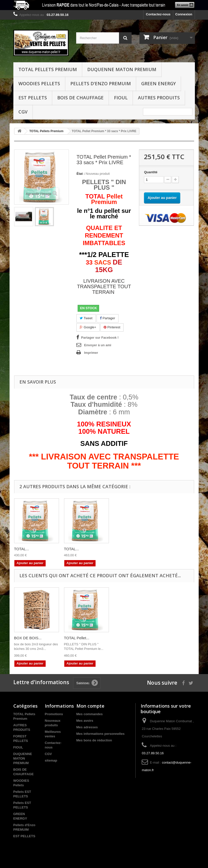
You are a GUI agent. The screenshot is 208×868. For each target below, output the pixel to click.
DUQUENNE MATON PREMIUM (122, 69)
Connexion (184, 14)
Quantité (151, 172)
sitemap (51, 760)
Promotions (54, 714)
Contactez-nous (158, 14)
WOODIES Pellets (39, 83)
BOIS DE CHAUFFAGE (80, 98)
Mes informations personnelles (100, 734)
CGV (23, 112)
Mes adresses (87, 727)
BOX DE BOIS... (28, 638)
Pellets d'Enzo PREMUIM (101, 83)
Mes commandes (90, 714)
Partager (107, 318)
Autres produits (159, 98)
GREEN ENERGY (158, 83)
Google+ (88, 327)
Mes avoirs (85, 721)
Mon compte (90, 706)
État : (81, 174)
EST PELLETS (33, 98)
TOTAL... (22, 549)
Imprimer (91, 353)
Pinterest (112, 327)
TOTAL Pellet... (77, 638)
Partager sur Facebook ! (100, 338)
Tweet (86, 318)
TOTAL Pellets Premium (48, 69)
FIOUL (121, 98)
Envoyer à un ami (98, 345)
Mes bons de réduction (94, 740)
